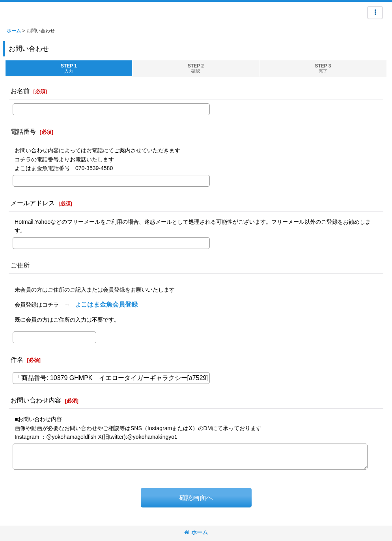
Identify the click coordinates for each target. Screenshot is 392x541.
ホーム (196, 532)
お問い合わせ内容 (36, 400)
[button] (375, 13)
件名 (17, 359)
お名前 (20, 91)
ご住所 (20, 265)
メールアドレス (33, 203)
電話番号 (23, 131)
